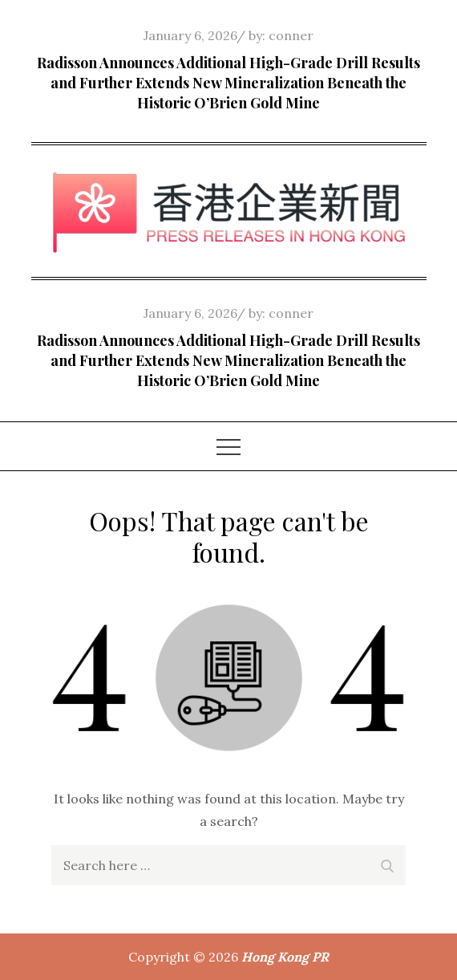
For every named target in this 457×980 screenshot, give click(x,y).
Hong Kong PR (285, 957)
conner (291, 35)
